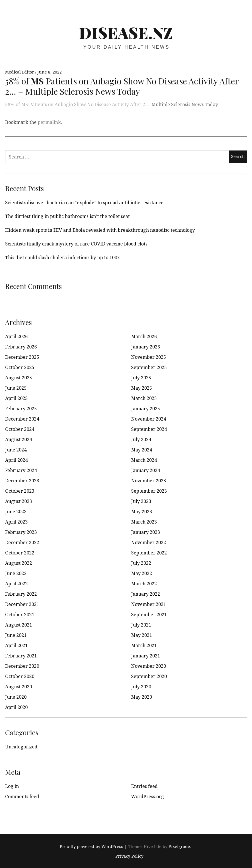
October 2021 (20, 615)
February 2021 (21, 656)
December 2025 (22, 357)
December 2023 (22, 481)
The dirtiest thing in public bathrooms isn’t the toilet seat (67, 216)
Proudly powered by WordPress (91, 846)
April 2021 (16, 645)
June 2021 (16, 635)
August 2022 (19, 563)
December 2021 (22, 604)
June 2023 (16, 512)
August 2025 (19, 378)
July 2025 (141, 378)
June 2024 (16, 450)
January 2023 (146, 532)
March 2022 (144, 584)
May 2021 (142, 635)
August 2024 (19, 439)
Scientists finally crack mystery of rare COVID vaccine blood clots (76, 244)
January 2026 (146, 347)
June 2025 (16, 388)
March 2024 (144, 460)
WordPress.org (148, 796)
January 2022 (146, 594)
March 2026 (144, 336)
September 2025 (149, 367)
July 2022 (141, 563)
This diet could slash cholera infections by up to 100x (62, 257)
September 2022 (149, 553)
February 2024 (21, 470)
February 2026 (21, 347)
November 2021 (149, 604)
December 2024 (22, 419)
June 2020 (16, 697)
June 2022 (16, 573)
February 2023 (21, 532)
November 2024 (149, 419)
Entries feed (144, 786)
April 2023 (16, 522)
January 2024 (146, 470)
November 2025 (149, 357)
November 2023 (149, 481)
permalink (49, 122)
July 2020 (141, 687)
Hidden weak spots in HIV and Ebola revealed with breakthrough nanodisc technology (100, 230)
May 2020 (142, 697)
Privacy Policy (129, 856)
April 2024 (16, 460)
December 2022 (22, 542)
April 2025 (16, 398)
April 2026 (16, 336)
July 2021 (141, 625)
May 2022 (142, 573)
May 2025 (142, 388)
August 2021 (19, 625)
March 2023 (144, 522)
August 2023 (19, 501)
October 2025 (20, 367)
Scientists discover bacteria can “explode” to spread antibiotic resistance (84, 203)
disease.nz (126, 33)
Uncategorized (21, 747)
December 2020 (22, 666)
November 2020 (149, 666)
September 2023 (149, 491)
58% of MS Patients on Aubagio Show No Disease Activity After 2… (77, 104)
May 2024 (142, 450)
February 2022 (21, 594)
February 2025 (21, 409)
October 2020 (20, 676)
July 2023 (141, 501)
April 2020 (16, 707)
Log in (12, 786)
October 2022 (20, 553)
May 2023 (142, 512)
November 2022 (149, 542)
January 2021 (146, 656)
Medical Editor (20, 72)
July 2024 (141, 439)
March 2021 (144, 645)
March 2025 (144, 398)
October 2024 (20, 429)
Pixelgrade (179, 846)
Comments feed (22, 796)
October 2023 (20, 491)
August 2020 (19, 687)
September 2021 (149, 615)
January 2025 (146, 409)
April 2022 (16, 584)
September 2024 (149, 429)
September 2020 (149, 676)
